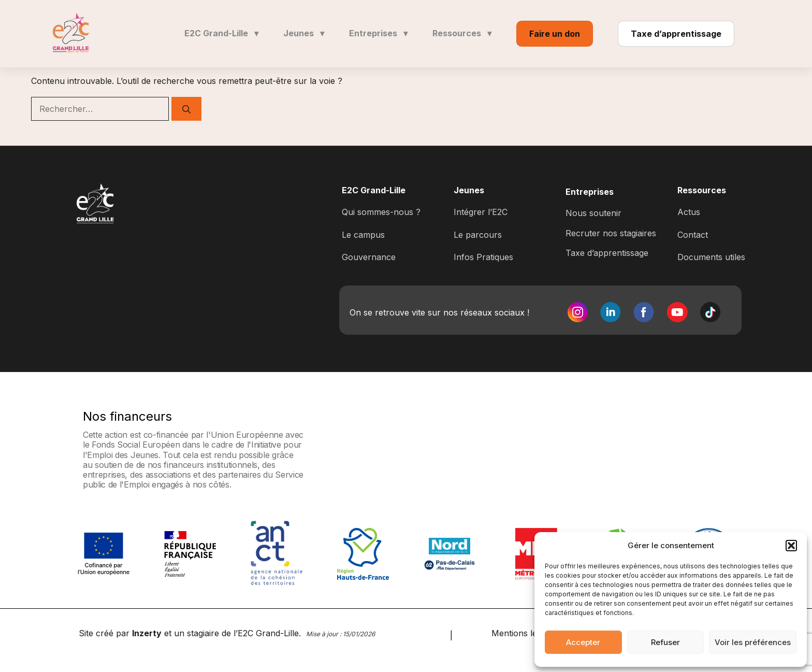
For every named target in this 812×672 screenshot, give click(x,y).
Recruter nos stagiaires (611, 233)
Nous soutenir (593, 213)
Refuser (665, 642)
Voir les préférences (753, 642)
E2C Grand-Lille (221, 33)
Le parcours (478, 235)
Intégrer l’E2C (481, 212)
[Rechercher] (186, 109)
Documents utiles (711, 257)
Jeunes (304, 33)
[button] (791, 546)
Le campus (363, 235)
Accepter (583, 642)
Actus (689, 212)
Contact (693, 235)
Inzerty (147, 633)
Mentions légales (524, 633)
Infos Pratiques (483, 257)
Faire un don (555, 34)
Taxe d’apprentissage (676, 34)
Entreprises (378, 33)
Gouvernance (369, 257)
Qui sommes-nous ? (381, 212)
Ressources (462, 33)
